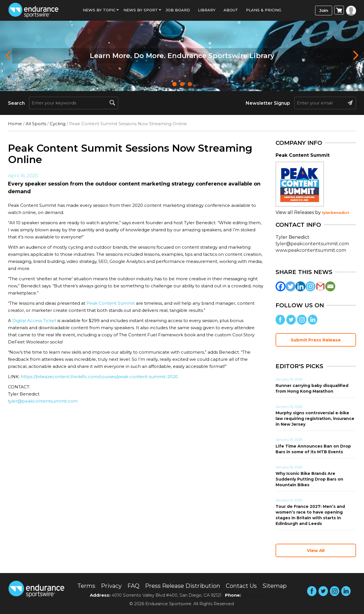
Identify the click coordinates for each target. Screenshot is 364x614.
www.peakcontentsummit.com (311, 250)
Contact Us (241, 586)
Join (324, 10)
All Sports (36, 124)
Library (207, 10)
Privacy (111, 586)
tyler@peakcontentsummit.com (43, 401)
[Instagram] (310, 286)
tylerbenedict (335, 213)
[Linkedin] (300, 286)
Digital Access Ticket (34, 321)
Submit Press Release (316, 340)
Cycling (58, 124)
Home (15, 124)
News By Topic (99, 10)
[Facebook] (281, 286)
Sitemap (275, 586)
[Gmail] (320, 286)
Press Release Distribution (183, 586)
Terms (86, 586)
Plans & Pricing (264, 10)
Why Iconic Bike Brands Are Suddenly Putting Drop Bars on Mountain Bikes (309, 479)
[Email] (330, 286)
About (231, 10)
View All (316, 550)
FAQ (133, 586)
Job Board (178, 10)
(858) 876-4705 (258, 595)
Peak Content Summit (111, 303)
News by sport (141, 10)
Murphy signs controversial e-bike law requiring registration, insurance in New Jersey (315, 419)
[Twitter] (290, 286)
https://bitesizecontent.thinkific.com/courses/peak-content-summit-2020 (99, 377)
